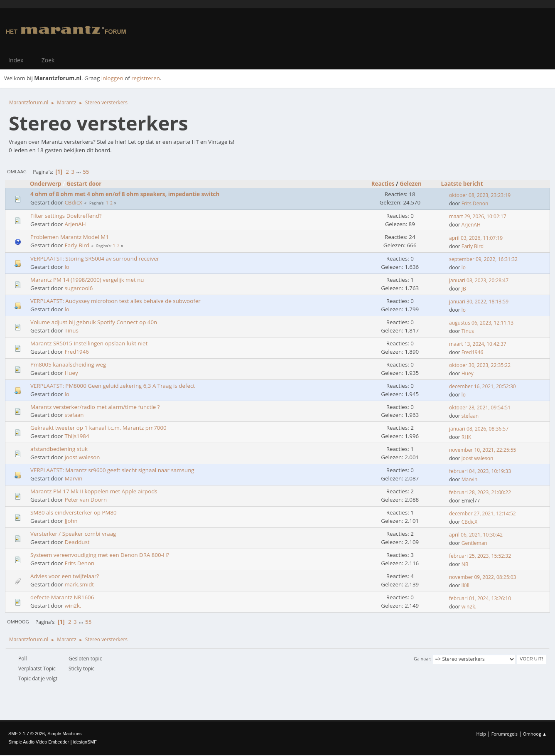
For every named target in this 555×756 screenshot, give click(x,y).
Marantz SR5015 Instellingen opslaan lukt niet (89, 343)
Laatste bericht (462, 184)
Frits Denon (475, 203)
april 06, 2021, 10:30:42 (476, 535)
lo (67, 267)
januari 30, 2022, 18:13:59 (479, 302)
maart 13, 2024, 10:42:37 (478, 344)
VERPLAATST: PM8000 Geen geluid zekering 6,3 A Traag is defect (113, 386)
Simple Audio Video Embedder (39, 742)
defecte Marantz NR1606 (62, 597)
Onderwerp (46, 184)
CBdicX (73, 202)
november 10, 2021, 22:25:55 (483, 450)
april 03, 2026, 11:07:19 (476, 238)
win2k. (73, 606)
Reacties (383, 184)
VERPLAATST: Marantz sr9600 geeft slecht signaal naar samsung (112, 470)
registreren (146, 78)
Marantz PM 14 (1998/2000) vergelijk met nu (87, 280)
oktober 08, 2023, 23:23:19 (480, 195)
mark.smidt (79, 584)
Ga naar (422, 659)
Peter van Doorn (86, 500)
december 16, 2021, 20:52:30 (483, 386)
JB (464, 289)
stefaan (74, 415)
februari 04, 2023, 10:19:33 (480, 471)
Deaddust (77, 542)
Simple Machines (64, 734)
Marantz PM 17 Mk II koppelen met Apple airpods (94, 491)
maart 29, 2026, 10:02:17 (478, 216)
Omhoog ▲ (535, 734)
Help (481, 734)
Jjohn (71, 521)
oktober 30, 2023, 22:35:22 (480, 365)
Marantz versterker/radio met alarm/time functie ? (95, 407)
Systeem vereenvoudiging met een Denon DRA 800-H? (100, 555)
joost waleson (82, 457)
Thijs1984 (77, 436)
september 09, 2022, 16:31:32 (483, 259)
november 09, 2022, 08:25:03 (483, 577)
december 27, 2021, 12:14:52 (483, 513)
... (80, 172)
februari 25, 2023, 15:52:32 (480, 556)
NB (465, 564)
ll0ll (465, 585)
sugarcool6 (79, 288)
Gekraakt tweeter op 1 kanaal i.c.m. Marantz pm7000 (98, 428)
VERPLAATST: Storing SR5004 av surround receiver (95, 259)
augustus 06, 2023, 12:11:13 (481, 323)
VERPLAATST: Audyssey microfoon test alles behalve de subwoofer (115, 301)
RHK (467, 437)
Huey (71, 373)
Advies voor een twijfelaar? (65, 576)
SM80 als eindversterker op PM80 (74, 512)
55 (86, 172)
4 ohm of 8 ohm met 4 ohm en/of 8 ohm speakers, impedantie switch (125, 194)
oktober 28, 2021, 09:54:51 (480, 408)
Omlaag (17, 171)
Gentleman (474, 543)
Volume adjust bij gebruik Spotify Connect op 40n (94, 322)
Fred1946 (76, 352)
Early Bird (77, 245)
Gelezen (414, 184)
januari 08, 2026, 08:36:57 (479, 429)
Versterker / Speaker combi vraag (73, 534)
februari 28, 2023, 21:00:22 (480, 492)
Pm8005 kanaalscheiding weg (68, 364)
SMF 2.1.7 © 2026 (27, 734)
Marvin (73, 478)
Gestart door (84, 184)
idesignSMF (85, 742)
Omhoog (18, 622)
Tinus (71, 330)
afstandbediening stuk (59, 449)
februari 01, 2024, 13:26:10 (480, 598)
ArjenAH (75, 224)
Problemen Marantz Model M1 (70, 237)
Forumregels (505, 734)
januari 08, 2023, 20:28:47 (479, 280)
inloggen (112, 78)
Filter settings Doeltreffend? (66, 216)
